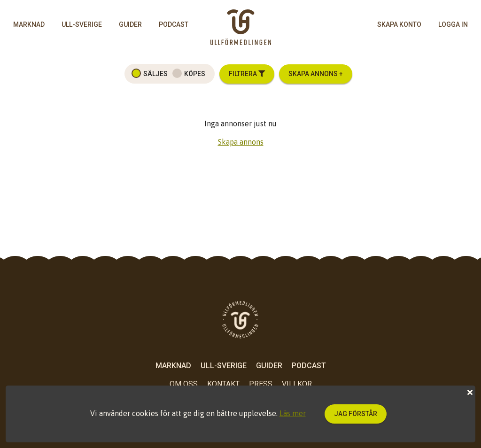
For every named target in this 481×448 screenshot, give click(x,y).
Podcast (174, 24)
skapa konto (399, 24)
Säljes (155, 74)
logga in (453, 24)
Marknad (29, 24)
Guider (130, 24)
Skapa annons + (316, 74)
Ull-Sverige (82, 24)
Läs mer (293, 413)
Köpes (195, 74)
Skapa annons (241, 142)
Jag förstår (356, 414)
